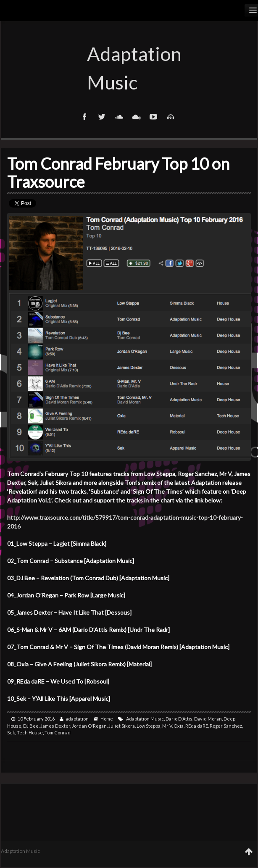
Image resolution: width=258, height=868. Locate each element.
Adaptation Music (129, 68)
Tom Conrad (58, 733)
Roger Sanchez (226, 726)
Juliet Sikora (122, 726)
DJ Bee (31, 726)
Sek (11, 733)
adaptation (77, 719)
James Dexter (55, 726)
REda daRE (197, 726)
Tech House (30, 733)
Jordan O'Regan (89, 726)
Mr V (167, 726)
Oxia (179, 726)
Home (107, 719)
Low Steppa (149, 726)
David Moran (208, 719)
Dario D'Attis (179, 719)
